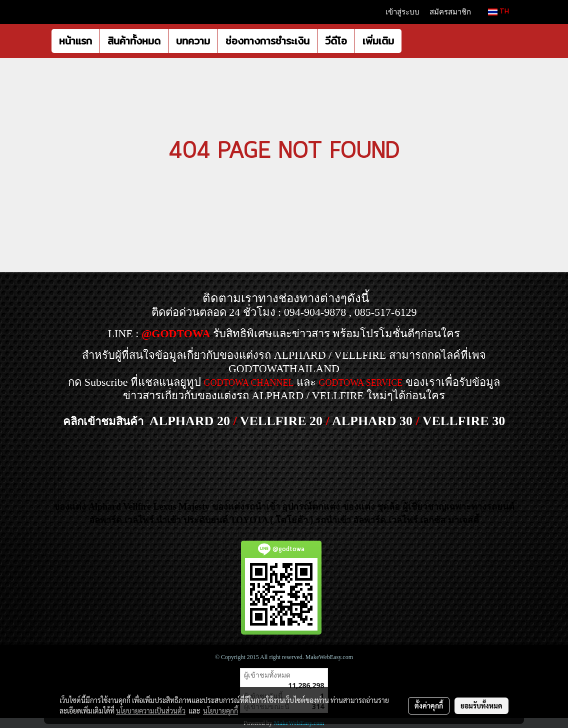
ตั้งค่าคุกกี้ (429, 706)
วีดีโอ (336, 41)
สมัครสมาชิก (450, 12)
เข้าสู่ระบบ (402, 12)
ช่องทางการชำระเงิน (267, 41)
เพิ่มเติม (378, 41)
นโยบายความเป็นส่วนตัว (151, 711)
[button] (410, 41)
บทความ (193, 41)
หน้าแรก (75, 41)
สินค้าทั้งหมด (134, 41)
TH (498, 12)
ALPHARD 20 (190, 421)
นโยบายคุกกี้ (220, 711)
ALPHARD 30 (372, 421)
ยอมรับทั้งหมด (481, 706)
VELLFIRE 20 (281, 421)
